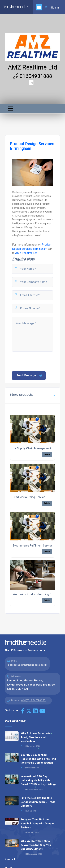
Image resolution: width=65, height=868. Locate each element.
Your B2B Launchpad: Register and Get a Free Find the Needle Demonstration (38, 759)
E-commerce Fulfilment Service (33, 546)
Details (47, 455)
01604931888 (33, 76)
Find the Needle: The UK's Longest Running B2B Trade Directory (38, 802)
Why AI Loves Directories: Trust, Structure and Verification (36, 737)
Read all (13, 859)
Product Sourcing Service (29, 497)
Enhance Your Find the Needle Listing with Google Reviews (37, 823)
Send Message (29, 376)
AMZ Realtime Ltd (32, 67)
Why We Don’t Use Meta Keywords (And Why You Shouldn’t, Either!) (36, 845)
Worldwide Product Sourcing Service (36, 594)
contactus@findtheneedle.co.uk (28, 665)
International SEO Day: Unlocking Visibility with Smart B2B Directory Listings (38, 780)
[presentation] (38, 361)
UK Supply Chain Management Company (38, 448)
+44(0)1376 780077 (33, 700)
